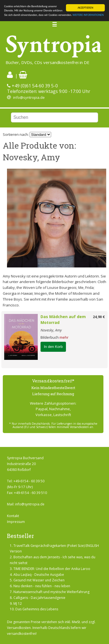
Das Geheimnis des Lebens (37, 609)
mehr (64, 337)
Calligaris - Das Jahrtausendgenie (39, 598)
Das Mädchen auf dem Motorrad (63, 319)
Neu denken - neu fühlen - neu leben (42, 586)
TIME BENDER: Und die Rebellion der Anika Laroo (52, 569)
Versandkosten (19, 628)
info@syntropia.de (29, 97)
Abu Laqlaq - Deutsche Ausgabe (39, 575)
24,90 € (99, 317)
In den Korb (53, 347)
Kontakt (13, 516)
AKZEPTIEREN (86, 8)
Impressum (16, 522)
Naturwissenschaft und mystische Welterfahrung (51, 592)
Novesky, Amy (51, 330)
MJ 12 (18, 604)
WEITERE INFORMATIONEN (88, 15)
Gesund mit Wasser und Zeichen (39, 580)
